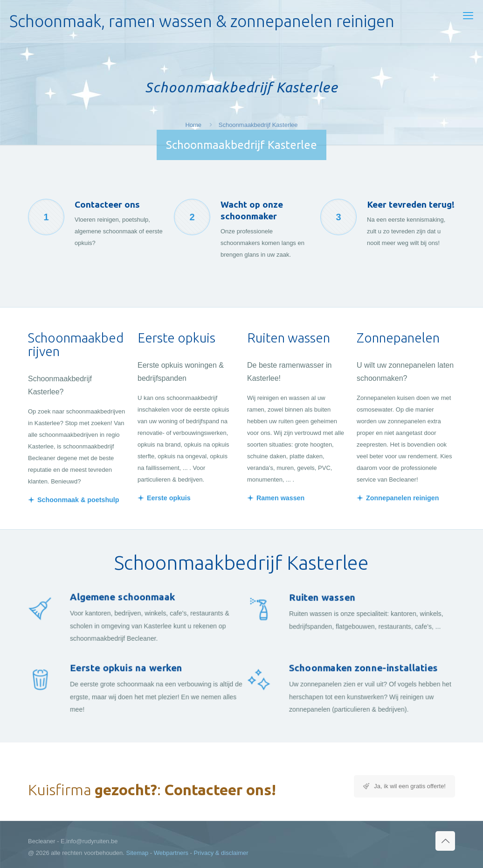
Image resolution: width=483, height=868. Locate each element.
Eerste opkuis (169, 498)
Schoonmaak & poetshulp (78, 500)
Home (193, 125)
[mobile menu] (468, 16)
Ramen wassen (280, 498)
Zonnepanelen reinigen (403, 498)
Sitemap (138, 853)
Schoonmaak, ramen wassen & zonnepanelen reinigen (202, 21)
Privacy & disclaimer (221, 853)
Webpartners (171, 853)
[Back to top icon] (445, 841)
